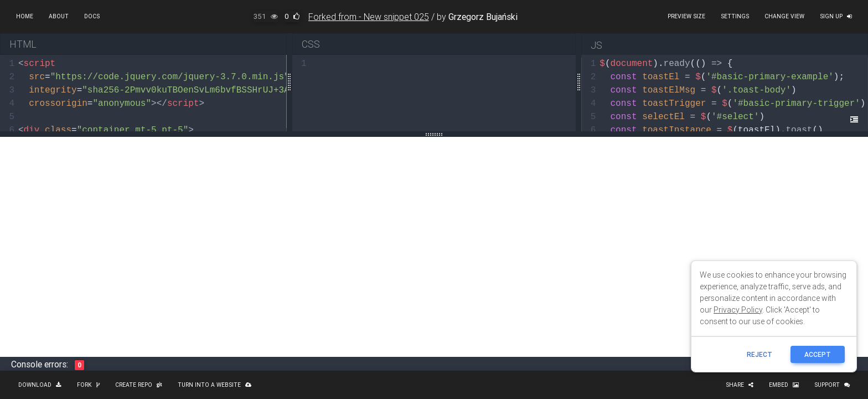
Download (40, 385)
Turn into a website (215, 385)
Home (25, 16)
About (59, 16)
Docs (92, 16)
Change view (784, 16)
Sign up (836, 16)
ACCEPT (818, 354)
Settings (735, 16)
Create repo (139, 385)
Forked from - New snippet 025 (369, 17)
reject (759, 354)
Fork (88, 385)
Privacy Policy (738, 310)
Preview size (686, 16)
